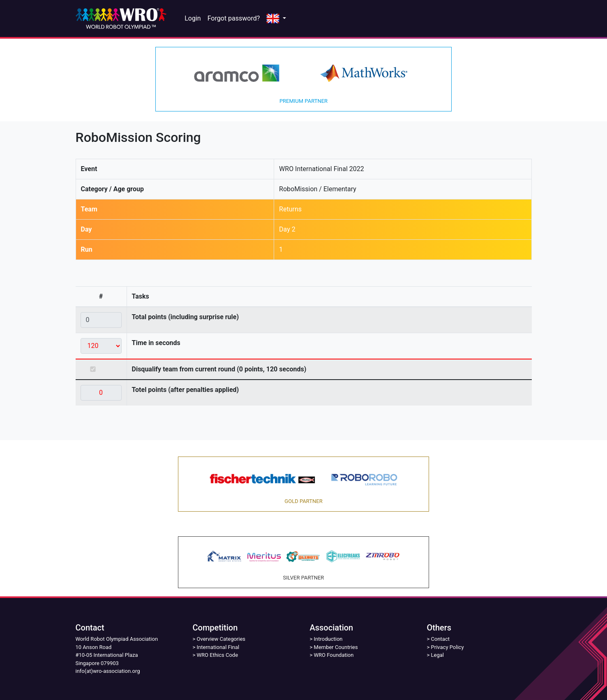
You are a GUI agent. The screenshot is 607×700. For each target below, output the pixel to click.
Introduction (328, 639)
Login (193, 18)
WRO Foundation (334, 655)
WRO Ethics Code (218, 655)
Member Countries (336, 647)
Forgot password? (234, 18)
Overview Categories (221, 639)
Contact (440, 639)
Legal (437, 655)
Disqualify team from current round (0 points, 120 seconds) (219, 369)
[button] (276, 19)
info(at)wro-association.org (108, 671)
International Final (218, 647)
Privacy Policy (448, 647)
